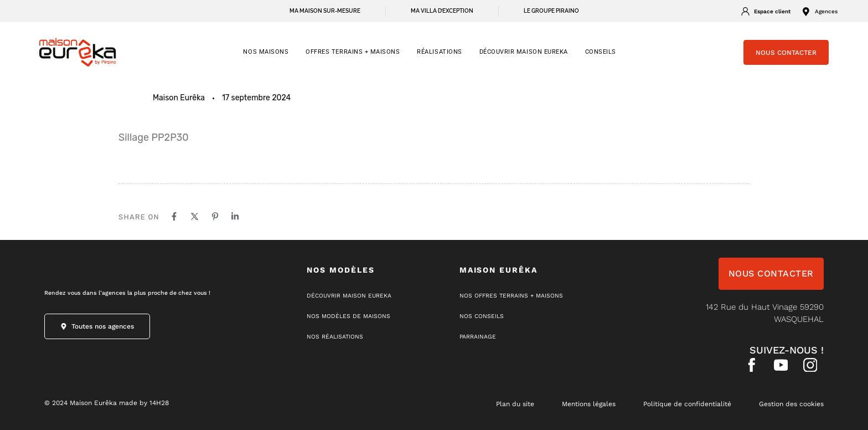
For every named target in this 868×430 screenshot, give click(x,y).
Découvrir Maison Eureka (524, 52)
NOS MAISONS (266, 52)
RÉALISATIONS (439, 52)
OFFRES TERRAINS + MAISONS (353, 52)
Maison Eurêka (179, 98)
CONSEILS (601, 52)
